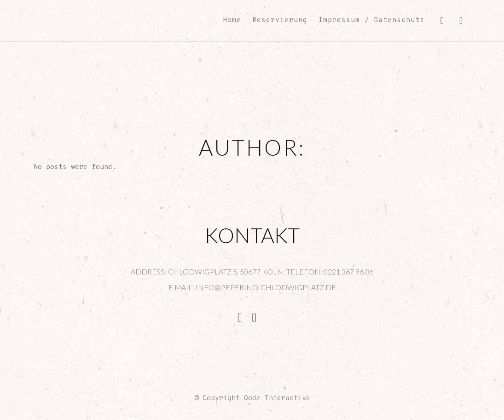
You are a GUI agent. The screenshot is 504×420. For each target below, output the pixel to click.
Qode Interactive (277, 399)
